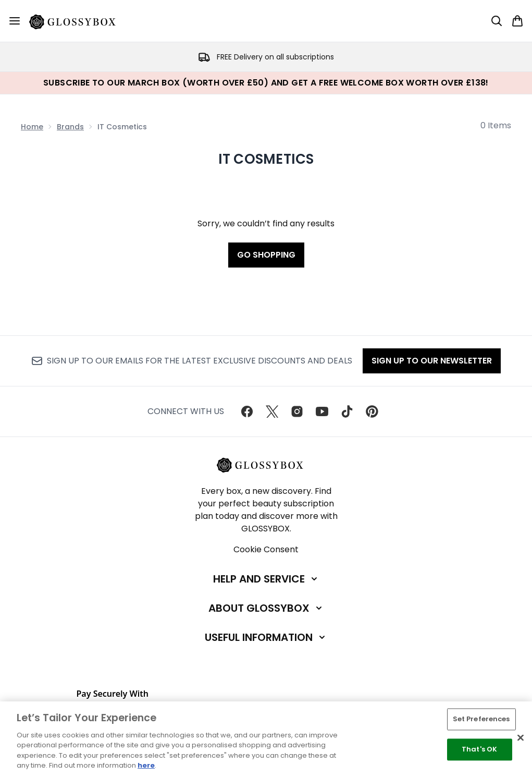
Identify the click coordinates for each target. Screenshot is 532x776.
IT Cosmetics (266, 159)
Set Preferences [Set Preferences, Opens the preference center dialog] (481, 719)
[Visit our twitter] (272, 411)
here (146, 765)
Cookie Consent (266, 549)
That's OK (479, 749)
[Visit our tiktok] (347, 411)
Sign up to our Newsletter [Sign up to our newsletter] (432, 361)
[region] (266, 739)
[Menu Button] (15, 21)
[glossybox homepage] (79, 21)
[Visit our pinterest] (372, 411)
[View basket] (517, 21)
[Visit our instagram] (297, 411)
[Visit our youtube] (322, 411)
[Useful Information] (266, 637)
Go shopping (266, 255)
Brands (70, 127)
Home (32, 127)
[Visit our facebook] (247, 411)
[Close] (521, 738)
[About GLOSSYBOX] (266, 608)
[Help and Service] (266, 579)
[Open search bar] (497, 21)
